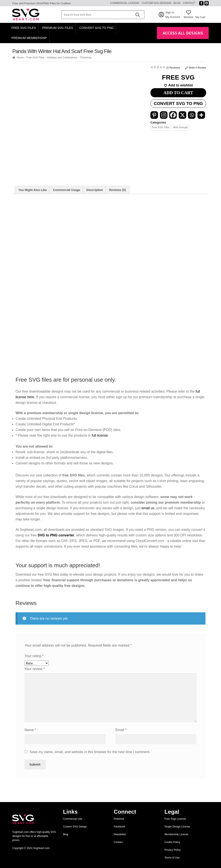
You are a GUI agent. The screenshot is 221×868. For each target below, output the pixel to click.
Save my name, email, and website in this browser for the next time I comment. (90, 752)
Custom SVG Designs (156, 3)
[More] (201, 115)
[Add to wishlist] (178, 85)
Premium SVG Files (58, 28)
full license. (100, 435)
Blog (177, 3)
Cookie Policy (172, 842)
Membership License (176, 834)
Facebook (119, 827)
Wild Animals (181, 127)
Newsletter (120, 834)
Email (121, 730)
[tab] (33, 190)
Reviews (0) (118, 190)
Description (95, 190)
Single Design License (177, 827)
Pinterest (119, 819)
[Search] (137, 15)
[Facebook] (173, 115)
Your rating (34, 656)
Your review (35, 669)
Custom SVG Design (75, 827)
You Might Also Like (33, 190)
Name (30, 730)
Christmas (86, 58)
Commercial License (125, 3)
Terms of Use (172, 858)
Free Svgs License (175, 819)
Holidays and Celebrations (62, 58)
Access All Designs (183, 33)
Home (20, 58)
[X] (182, 115)
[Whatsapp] (192, 115)
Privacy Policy (173, 850)
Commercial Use (73, 819)
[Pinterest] (154, 115)
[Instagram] (164, 115)
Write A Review (196, 68)
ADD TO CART (178, 93)
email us (148, 508)
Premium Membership (29, 38)
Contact (189, 3)
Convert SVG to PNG (96, 28)
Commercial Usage (67, 190)
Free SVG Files (24, 28)
